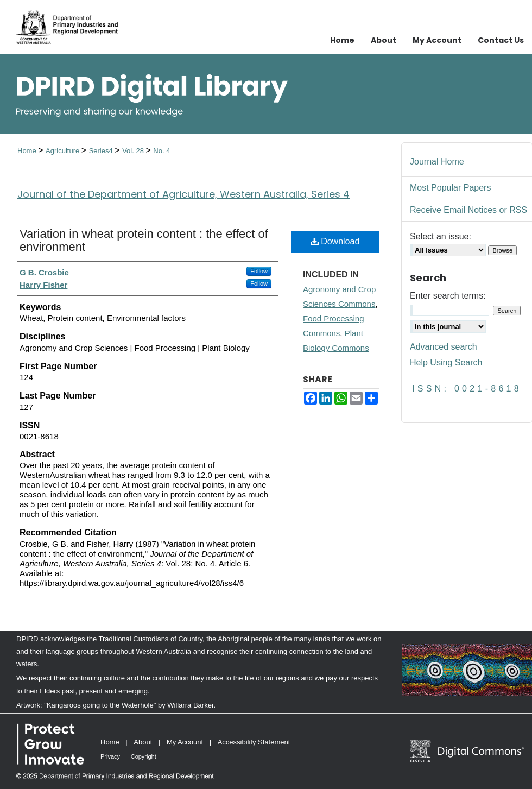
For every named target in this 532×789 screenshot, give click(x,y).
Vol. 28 (134, 151)
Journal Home (437, 162)
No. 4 (161, 151)
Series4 (102, 151)
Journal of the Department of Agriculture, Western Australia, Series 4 (183, 194)
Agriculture (64, 151)
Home (28, 151)
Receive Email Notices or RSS (468, 210)
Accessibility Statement (254, 742)
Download (335, 241)
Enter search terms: (448, 296)
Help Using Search (446, 362)
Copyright (144, 756)
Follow (259, 271)
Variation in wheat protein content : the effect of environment (144, 240)
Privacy (110, 756)
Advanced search (444, 347)
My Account (185, 742)
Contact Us (501, 40)
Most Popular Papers (450, 188)
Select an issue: (441, 236)
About (143, 742)
